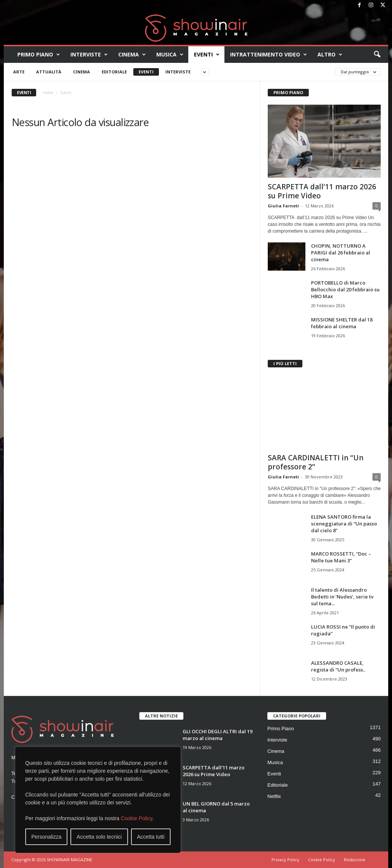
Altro (330, 55)
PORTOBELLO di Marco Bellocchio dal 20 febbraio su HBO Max (345, 289)
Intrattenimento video (268, 55)
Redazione (355, 860)
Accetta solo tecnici (99, 837)
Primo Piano (39, 55)
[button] (377, 55)
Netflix (274, 796)
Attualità (49, 72)
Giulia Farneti (283, 206)
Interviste (89, 55)
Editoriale (114, 72)
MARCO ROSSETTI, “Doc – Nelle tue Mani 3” (341, 557)
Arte (19, 72)
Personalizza (46, 837)
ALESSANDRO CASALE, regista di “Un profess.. (338, 666)
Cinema (132, 55)
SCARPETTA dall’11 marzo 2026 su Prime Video (322, 191)
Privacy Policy (285, 860)
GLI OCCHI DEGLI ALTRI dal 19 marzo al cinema (217, 735)
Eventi (207, 55)
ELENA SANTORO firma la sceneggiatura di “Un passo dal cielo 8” (344, 524)
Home (48, 93)
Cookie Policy (137, 818)
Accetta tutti (151, 837)
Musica (170, 55)
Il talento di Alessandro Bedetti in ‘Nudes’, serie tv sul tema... (342, 597)
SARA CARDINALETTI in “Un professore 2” (316, 462)
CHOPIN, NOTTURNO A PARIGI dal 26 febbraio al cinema (341, 253)
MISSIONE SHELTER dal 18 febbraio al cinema (342, 323)
